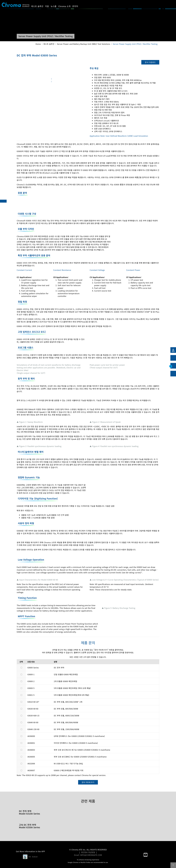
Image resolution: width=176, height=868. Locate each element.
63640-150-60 (33, 729)
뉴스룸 (56, 6)
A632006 (31, 764)
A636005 (31, 757)
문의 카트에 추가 (88, 782)
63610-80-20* (33, 702)
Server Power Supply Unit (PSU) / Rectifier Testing (135, 44)
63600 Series (33, 668)
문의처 (78, 6)
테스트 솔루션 (40, 6)
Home (38, 44)
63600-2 (31, 681)
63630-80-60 (33, 709)
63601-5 (31, 695)
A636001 (31, 743)
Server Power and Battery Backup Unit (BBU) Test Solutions (84, 44)
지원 (49, 6)
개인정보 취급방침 (88, 852)
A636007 (31, 770)
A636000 (31, 736)
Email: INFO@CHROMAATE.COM (88, 855)
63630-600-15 (33, 716)
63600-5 (31, 688)
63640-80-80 (33, 722)
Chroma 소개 (67, 6)
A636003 (31, 750)
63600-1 (31, 674)
